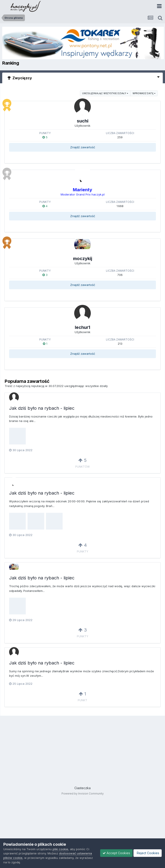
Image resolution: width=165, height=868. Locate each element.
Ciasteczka (82, 788)
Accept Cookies (116, 853)
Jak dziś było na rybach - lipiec (42, 408)
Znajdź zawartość (83, 147)
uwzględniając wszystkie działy (105, 93)
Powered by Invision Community (83, 794)
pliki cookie (60, 849)
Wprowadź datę (144, 93)
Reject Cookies (148, 853)
